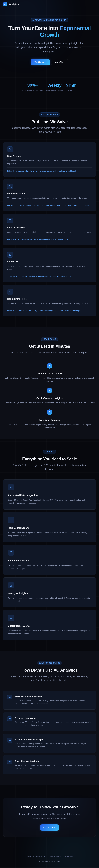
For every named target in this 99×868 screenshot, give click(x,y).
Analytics (11, 4)
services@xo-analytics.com (50, 861)
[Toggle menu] (94, 4)
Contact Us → (49, 829)
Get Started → (40, 62)
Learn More (60, 62)
